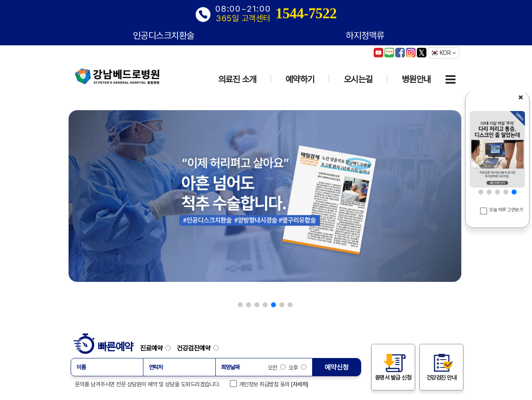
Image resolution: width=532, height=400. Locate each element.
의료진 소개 (237, 79)
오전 (277, 368)
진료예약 (158, 348)
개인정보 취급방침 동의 (260, 384)
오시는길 (358, 79)
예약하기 (300, 79)
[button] (240, 305)
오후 (297, 368)
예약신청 (337, 367)
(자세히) (300, 384)
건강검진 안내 (442, 367)
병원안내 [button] (416, 79)
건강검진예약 (198, 348)
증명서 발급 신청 (393, 367)
